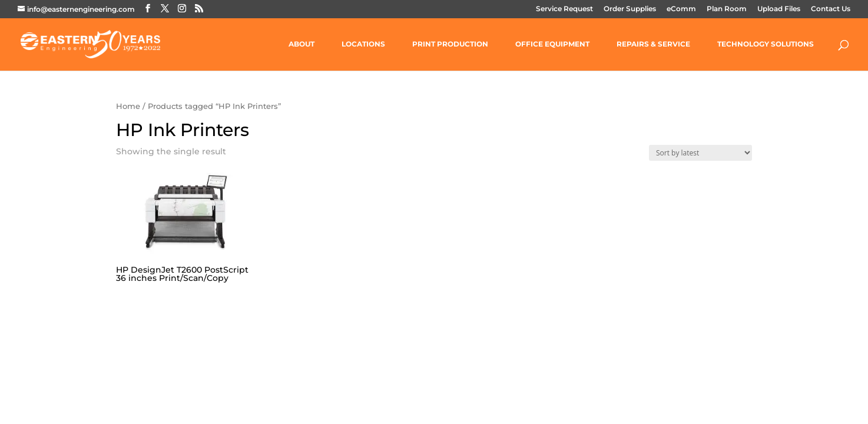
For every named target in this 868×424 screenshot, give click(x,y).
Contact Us (831, 9)
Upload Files (779, 9)
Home (128, 106)
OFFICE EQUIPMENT (552, 44)
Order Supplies (630, 9)
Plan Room (727, 9)
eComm (681, 9)
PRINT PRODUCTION (450, 44)
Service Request (564, 9)
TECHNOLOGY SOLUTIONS (766, 44)
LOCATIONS (363, 44)
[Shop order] (700, 153)
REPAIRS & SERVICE (653, 44)
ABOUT (302, 44)
